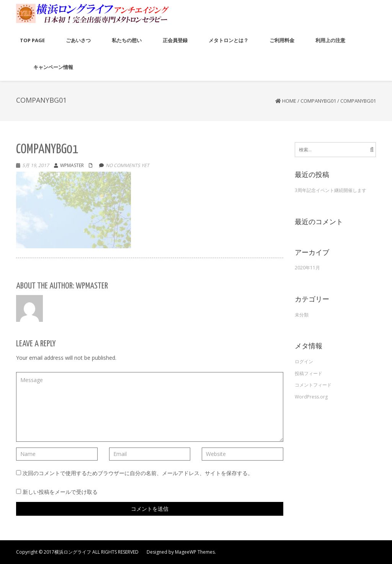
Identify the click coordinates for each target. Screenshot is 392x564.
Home (289, 101)
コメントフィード (313, 385)
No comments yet (127, 165)
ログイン (304, 362)
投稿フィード (309, 373)
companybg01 (318, 101)
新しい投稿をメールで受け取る (60, 492)
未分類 (302, 315)
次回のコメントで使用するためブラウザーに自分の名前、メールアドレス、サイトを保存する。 (138, 473)
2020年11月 (307, 268)
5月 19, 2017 (36, 165)
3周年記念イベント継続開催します (331, 190)
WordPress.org (311, 397)
